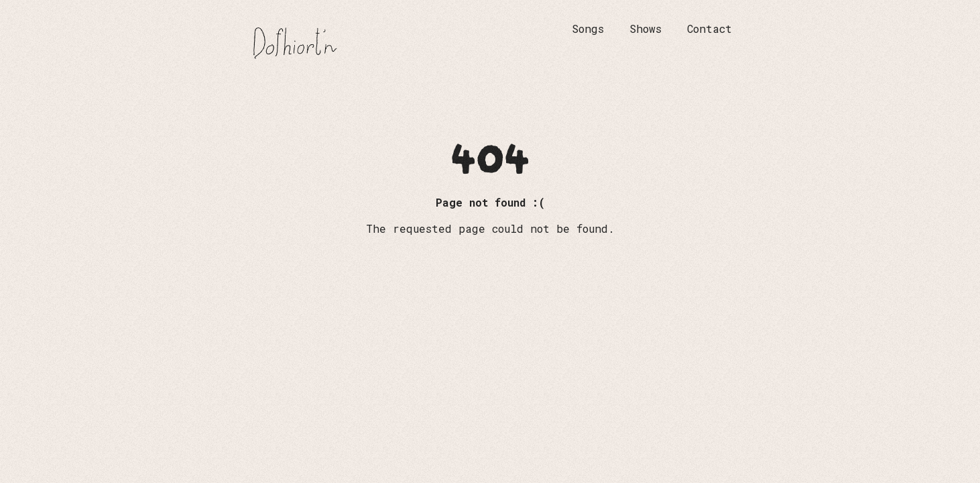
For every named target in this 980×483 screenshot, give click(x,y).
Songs (588, 29)
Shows (646, 29)
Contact (710, 29)
